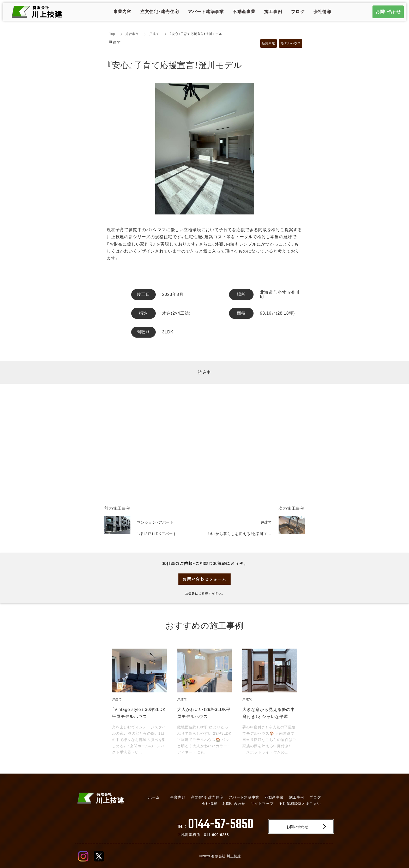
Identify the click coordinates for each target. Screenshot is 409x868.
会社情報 (210, 804)
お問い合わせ (234, 804)
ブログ (315, 797)
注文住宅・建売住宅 (207, 797)
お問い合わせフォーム (204, 579)
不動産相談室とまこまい (300, 804)
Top (112, 34)
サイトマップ (262, 804)
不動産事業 (274, 797)
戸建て (154, 34)
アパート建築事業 (244, 797)
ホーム (154, 797)
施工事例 (297, 797)
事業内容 (178, 797)
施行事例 (132, 34)
